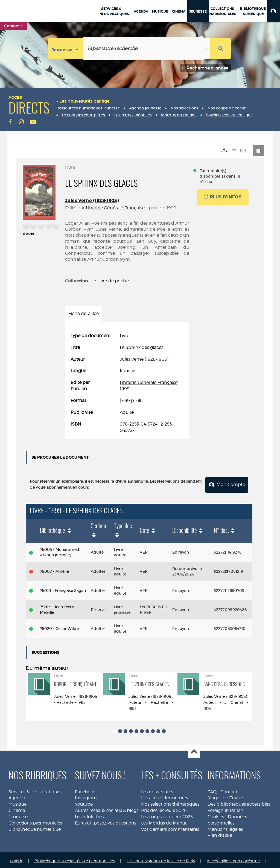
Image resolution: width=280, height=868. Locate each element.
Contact (229, 790)
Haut (194, 750)
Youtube (84, 802)
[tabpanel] (127, 383)
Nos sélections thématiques (170, 802)
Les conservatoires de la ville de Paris (161, 859)
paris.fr (16, 859)
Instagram (86, 796)
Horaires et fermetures (164, 796)
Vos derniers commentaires (170, 828)
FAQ (212, 790)
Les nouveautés (157, 790)
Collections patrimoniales (35, 821)
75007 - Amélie (54, 570)
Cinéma (17, 809)
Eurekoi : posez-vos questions (106, 821)
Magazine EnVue (225, 796)
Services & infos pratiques (35, 790)
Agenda (17, 796)
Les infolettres (89, 815)
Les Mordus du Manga (164, 821)
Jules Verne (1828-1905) (92, 200)
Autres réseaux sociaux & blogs (107, 809)
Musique (17, 802)
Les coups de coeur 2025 (167, 815)
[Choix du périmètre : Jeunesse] (66, 49)
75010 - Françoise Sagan (63, 589)
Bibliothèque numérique (35, 828)
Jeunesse (18, 815)
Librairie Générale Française (115, 208)
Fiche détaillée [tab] (84, 313)
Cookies (216, 815)
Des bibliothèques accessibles (239, 802)
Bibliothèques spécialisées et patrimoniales (75, 859)
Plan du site (220, 834)
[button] (274, 11)
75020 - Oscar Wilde (59, 627)
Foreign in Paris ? (225, 809)
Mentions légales (225, 828)
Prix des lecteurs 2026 (164, 809)
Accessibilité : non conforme (233, 859)
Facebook (85, 790)
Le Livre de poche (110, 281)
